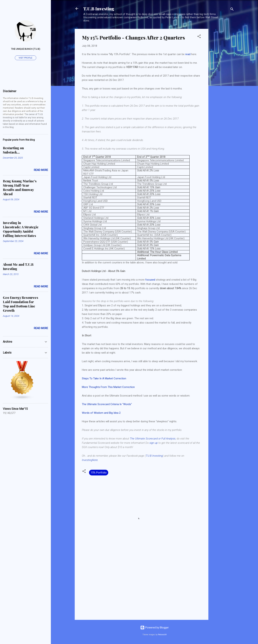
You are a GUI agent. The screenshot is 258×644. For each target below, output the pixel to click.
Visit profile (26, 58)
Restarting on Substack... (13, 150)
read (188, 54)
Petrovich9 (162, 635)
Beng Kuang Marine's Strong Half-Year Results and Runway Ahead (20, 188)
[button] (199, 37)
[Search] (232, 10)
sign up (154, 443)
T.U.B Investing (99, 9)
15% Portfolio (99, 473)
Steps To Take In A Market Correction (104, 378)
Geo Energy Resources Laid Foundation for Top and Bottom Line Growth (21, 304)
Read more (41, 170)
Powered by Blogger (155, 628)
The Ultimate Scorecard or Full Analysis (153, 439)
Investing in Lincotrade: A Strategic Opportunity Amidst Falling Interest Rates (21, 229)
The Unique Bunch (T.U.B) (26, 49)
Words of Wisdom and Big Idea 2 (101, 413)
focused (150, 280)
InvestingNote (90, 460)
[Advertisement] (223, 82)
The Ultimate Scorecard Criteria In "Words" (107, 404)
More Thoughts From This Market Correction (108, 387)
